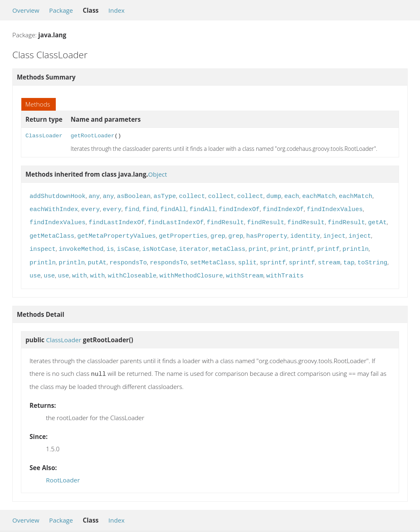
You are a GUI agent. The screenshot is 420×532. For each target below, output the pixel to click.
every (91, 208)
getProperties (183, 233)
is (110, 245)
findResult (225, 220)
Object (157, 174)
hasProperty (267, 233)
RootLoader (63, 473)
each (292, 196)
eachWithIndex (54, 208)
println (356, 245)
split (247, 258)
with (80, 270)
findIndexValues (335, 208)
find (132, 208)
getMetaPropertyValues (117, 233)
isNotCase (159, 245)
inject (334, 233)
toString (372, 258)
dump (274, 196)
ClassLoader (44, 136)
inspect (43, 245)
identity (305, 233)
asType (165, 196)
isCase (128, 245)
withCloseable (132, 270)
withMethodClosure (191, 270)
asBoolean (134, 196)
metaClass (228, 245)
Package (61, 10)
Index (116, 10)
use (35, 270)
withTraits (285, 270)
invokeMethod (81, 245)
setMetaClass (213, 258)
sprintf (273, 258)
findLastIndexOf (117, 220)
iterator (194, 245)
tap (349, 258)
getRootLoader (92, 136)
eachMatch (319, 196)
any (94, 196)
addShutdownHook (58, 196)
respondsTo (128, 258)
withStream (245, 270)
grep (218, 233)
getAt (377, 220)
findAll (173, 208)
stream (329, 258)
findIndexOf (239, 208)
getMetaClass (52, 233)
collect (192, 196)
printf (303, 245)
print (258, 245)
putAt (97, 258)
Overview (26, 10)
